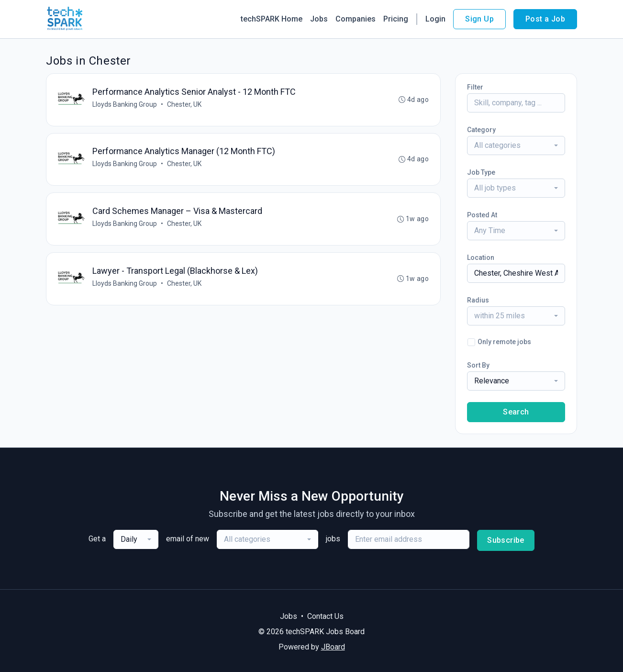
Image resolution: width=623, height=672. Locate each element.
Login (435, 19)
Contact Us (325, 616)
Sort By (478, 365)
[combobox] (516, 146)
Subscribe (506, 540)
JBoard (333, 647)
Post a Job (545, 19)
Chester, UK (184, 104)
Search (516, 412)
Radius (478, 300)
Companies (356, 19)
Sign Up (479, 19)
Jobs (319, 19)
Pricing (396, 19)
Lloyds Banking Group (125, 104)
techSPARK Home (272, 19)
